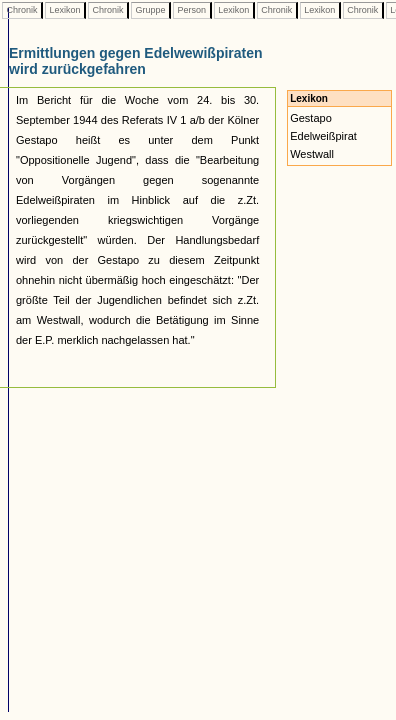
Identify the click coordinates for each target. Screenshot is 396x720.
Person (192, 10)
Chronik (22, 10)
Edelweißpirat (323, 136)
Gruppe (150, 10)
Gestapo (311, 118)
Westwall (312, 154)
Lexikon (65, 10)
